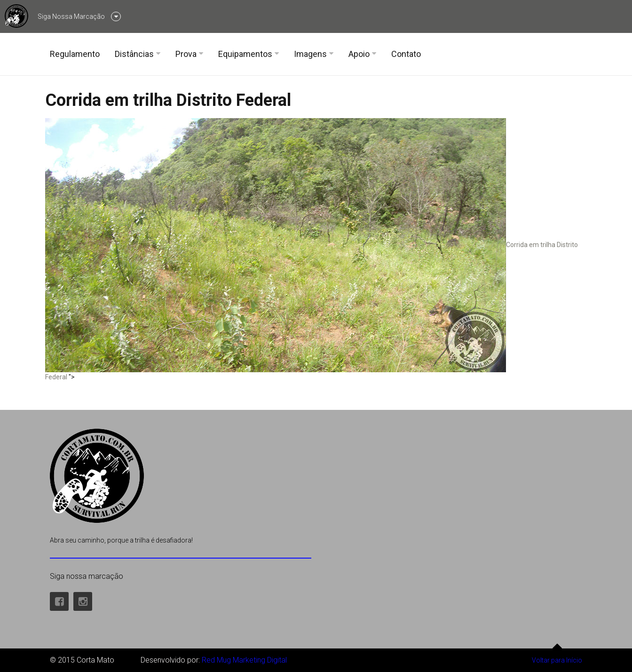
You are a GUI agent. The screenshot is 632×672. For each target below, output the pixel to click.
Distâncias (134, 54)
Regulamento (75, 54)
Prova (186, 54)
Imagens (310, 54)
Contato (406, 54)
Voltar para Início (557, 656)
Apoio (359, 54)
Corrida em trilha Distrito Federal (168, 100)
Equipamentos (245, 54)
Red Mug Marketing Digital (244, 660)
